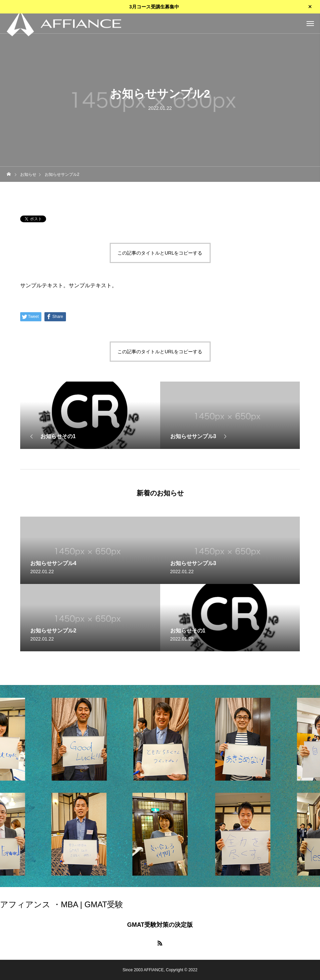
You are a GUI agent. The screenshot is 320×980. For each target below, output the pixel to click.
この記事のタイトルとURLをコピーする (160, 253)
